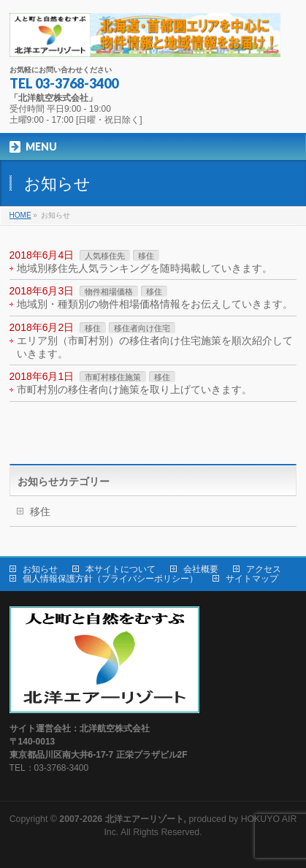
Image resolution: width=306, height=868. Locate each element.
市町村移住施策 (113, 377)
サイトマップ (252, 579)
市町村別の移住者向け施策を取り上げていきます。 (134, 389)
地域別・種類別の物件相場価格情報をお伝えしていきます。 (155, 304)
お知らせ (40, 569)
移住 (146, 256)
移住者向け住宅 (142, 328)
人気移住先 (105, 256)
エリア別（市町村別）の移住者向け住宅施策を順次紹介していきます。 (155, 347)
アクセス (264, 569)
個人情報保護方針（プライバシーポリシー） (110, 579)
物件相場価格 (109, 292)
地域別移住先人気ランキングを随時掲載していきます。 (145, 268)
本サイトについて (121, 569)
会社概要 (201, 569)
